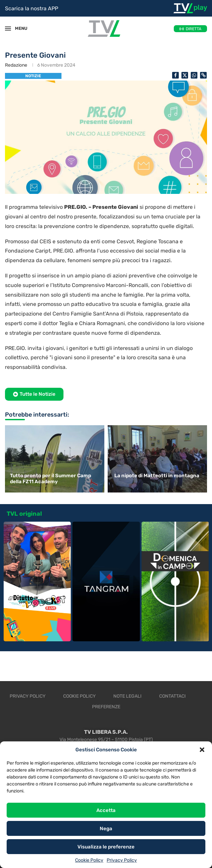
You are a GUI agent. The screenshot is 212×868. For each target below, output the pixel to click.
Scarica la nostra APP (32, 8)
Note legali (127, 696)
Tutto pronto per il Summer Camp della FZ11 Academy (51, 479)
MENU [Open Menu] (18, 28)
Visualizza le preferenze (106, 847)
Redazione (16, 65)
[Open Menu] (8, 29)
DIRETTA (194, 29)
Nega (106, 829)
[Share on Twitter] (185, 75)
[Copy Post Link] (203, 75)
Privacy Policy (122, 860)
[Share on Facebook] (175, 75)
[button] (202, 750)
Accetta (106, 810)
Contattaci (172, 696)
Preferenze (106, 707)
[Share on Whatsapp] (194, 75)
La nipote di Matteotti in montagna (157, 476)
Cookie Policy (89, 860)
